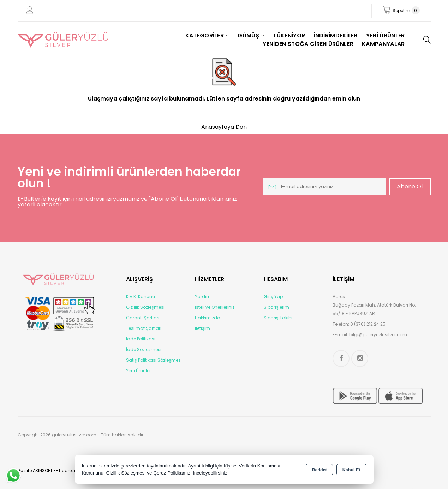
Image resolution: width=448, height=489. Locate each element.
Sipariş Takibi (278, 318)
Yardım (203, 297)
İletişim (202, 328)
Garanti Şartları (143, 318)
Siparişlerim (276, 307)
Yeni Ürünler (138, 371)
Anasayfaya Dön (224, 127)
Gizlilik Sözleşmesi (145, 307)
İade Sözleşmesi (144, 349)
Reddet (319, 470)
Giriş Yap (273, 297)
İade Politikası (141, 339)
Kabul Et (351, 470)
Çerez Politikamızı (172, 473)
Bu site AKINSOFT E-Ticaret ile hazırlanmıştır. (64, 470)
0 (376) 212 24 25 (368, 324)
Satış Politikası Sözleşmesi (154, 360)
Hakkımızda (208, 318)
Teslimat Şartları (144, 328)
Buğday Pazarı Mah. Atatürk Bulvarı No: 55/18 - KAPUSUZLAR (374, 309)
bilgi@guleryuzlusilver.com (378, 335)
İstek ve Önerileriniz (215, 307)
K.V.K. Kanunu (141, 297)
